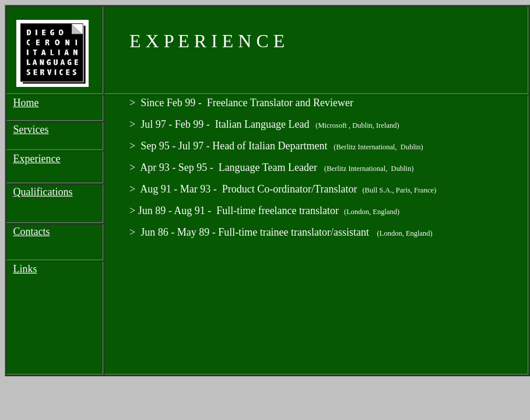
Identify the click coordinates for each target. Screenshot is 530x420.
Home (26, 103)
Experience (37, 159)
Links (25, 269)
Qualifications (43, 192)
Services (31, 129)
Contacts (32, 232)
